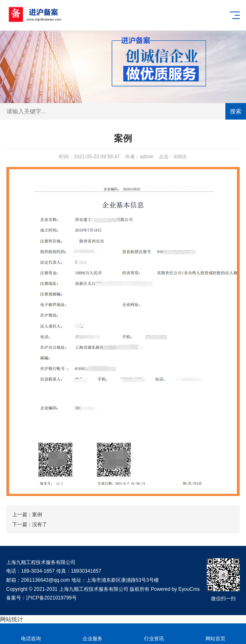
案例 (37, 515)
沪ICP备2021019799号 (51, 598)
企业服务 (92, 634)
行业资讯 (154, 634)
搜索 (236, 111)
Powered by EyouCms (175, 589)
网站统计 (12, 619)
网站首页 (215, 634)
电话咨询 (31, 634)
